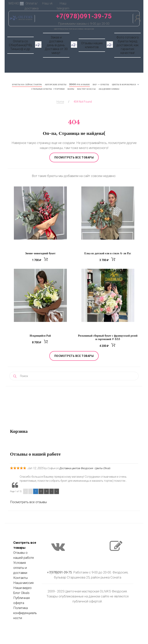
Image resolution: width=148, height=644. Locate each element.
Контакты (21, 578)
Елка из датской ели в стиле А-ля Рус (108, 253)
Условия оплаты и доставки (20, 568)
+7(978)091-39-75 (84, 16)
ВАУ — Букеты (101, 84)
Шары (71, 89)
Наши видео (22, 588)
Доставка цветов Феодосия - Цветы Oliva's (85, 468)
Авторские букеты (55, 84)
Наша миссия (23, 583)
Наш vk (47, 3)
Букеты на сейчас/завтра (27, 84)
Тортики (60, 89)
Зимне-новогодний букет (40, 253)
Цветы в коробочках (124, 84)
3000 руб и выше (79, 84)
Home (60, 102)
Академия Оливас (109, 89)
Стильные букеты (42, 89)
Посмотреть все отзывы (28, 502)
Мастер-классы (86, 89)
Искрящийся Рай (40, 336)
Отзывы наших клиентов (92, 45)
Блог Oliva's (21, 593)
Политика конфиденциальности (25, 613)
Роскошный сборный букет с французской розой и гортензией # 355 (108, 337)
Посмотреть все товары (74, 157)
